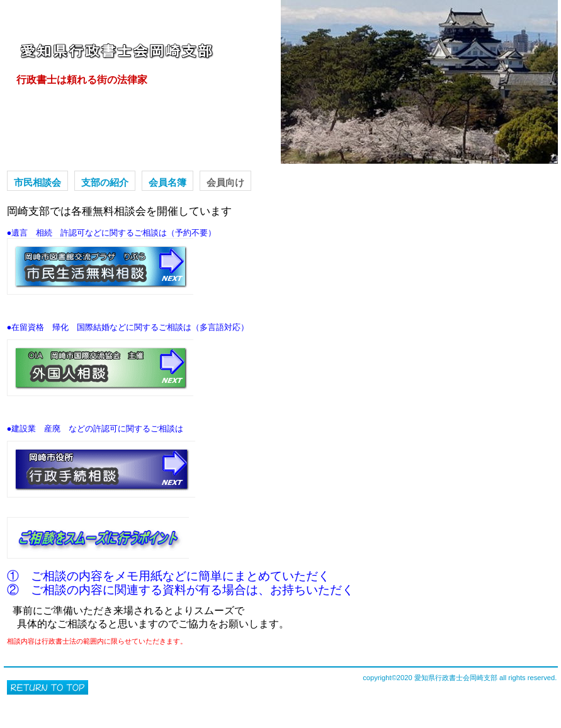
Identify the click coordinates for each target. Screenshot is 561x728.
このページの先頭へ (48, 687)
